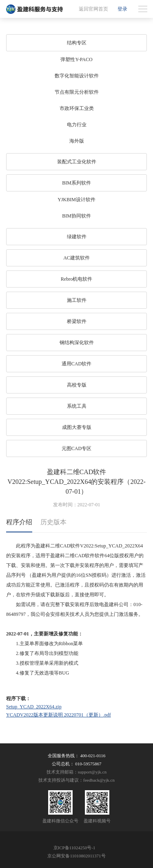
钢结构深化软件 (77, 343)
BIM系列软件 (76, 183)
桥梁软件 (77, 321)
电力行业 (77, 125)
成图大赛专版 (77, 427)
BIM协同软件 (76, 216)
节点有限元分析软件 (77, 92)
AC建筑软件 (76, 258)
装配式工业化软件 (77, 162)
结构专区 (77, 43)
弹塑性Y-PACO (76, 59)
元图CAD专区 (76, 448)
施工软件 (77, 300)
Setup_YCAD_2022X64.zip (34, 707)
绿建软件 (77, 237)
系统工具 (77, 406)
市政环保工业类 (77, 108)
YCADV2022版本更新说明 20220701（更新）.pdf (59, 715)
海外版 (77, 141)
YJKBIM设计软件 (76, 200)
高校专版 (77, 385)
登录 (122, 9)
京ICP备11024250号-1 (74, 848)
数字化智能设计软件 (77, 76)
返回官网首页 (93, 9)
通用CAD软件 (76, 364)
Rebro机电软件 (76, 279)
